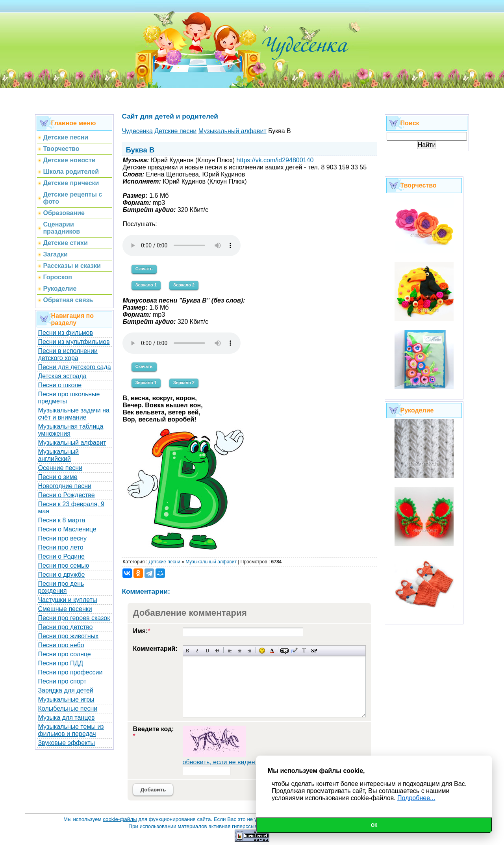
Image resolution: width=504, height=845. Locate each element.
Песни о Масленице (67, 529)
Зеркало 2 (184, 285)
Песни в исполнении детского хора (68, 354)
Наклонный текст (197, 651)
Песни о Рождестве (66, 495)
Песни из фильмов (65, 333)
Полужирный (188, 651)
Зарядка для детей (65, 690)
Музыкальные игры (66, 699)
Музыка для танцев (66, 718)
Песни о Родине (61, 556)
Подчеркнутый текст (207, 651)
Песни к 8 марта (61, 520)
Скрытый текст (284, 651)
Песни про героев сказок (74, 618)
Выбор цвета (272, 651)
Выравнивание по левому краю (230, 651)
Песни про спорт (62, 681)
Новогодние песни (65, 486)
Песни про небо (61, 645)
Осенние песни (60, 468)
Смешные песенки (65, 609)
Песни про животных (68, 636)
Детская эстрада (62, 376)
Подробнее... (416, 798)
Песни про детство (65, 627)
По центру (240, 651)
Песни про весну (62, 538)
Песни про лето (60, 547)
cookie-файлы (120, 819)
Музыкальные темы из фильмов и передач (71, 730)
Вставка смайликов (262, 651)
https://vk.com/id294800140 (275, 160)
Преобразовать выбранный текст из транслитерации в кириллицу (304, 651)
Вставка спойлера (314, 651)
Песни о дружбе (61, 575)
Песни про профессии (70, 672)
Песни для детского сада (74, 367)
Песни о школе (60, 385)
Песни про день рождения (61, 587)
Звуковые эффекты (66, 743)
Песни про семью (63, 565)
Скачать (144, 269)
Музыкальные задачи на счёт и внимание (74, 414)
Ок (374, 825)
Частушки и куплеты (67, 600)
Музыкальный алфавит (72, 443)
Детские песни (165, 562)
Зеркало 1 (146, 285)
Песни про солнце (64, 654)
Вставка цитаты (294, 651)
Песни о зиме (57, 477)
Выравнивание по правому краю (249, 651)
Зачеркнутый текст (217, 651)
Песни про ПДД (60, 663)
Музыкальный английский (58, 455)
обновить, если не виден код (225, 762)
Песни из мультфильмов (74, 342)
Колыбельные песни (68, 708)
